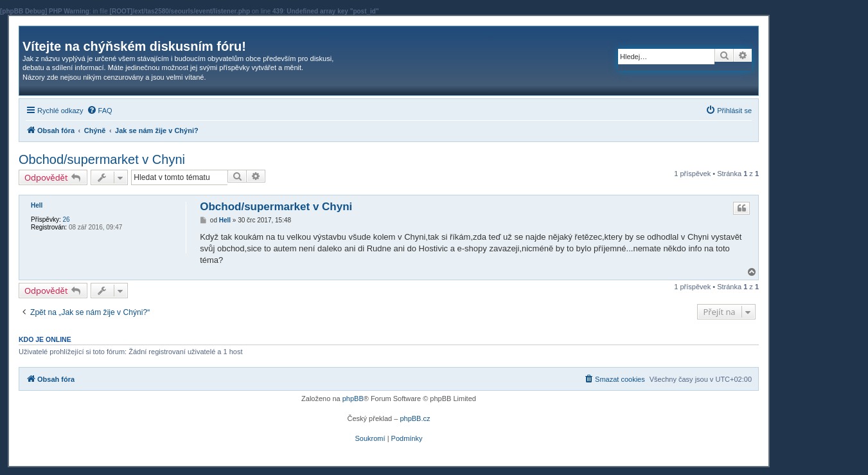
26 (66, 220)
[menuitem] (100, 111)
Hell (37, 205)
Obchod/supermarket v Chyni (102, 159)
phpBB (353, 399)
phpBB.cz (415, 418)
